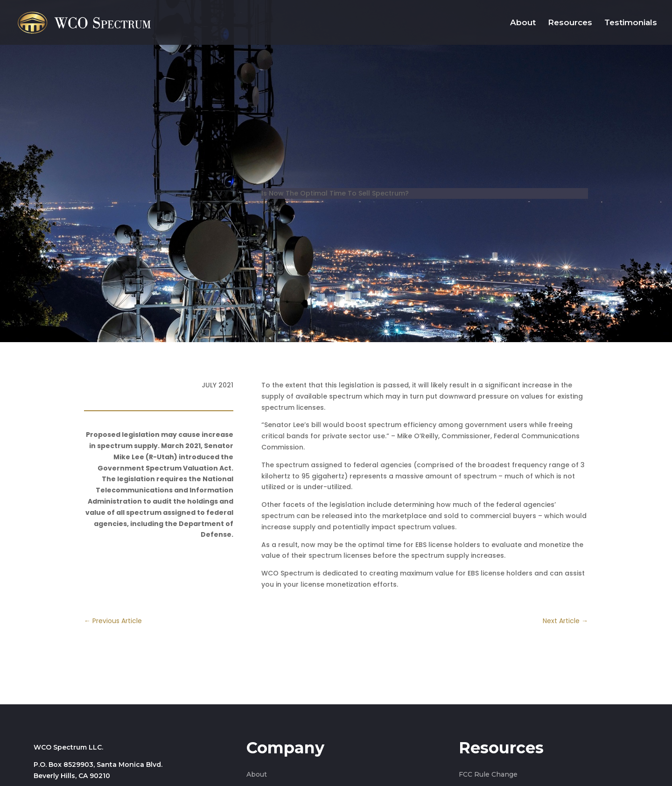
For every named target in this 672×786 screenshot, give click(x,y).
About (523, 23)
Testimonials (631, 23)
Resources (570, 23)
